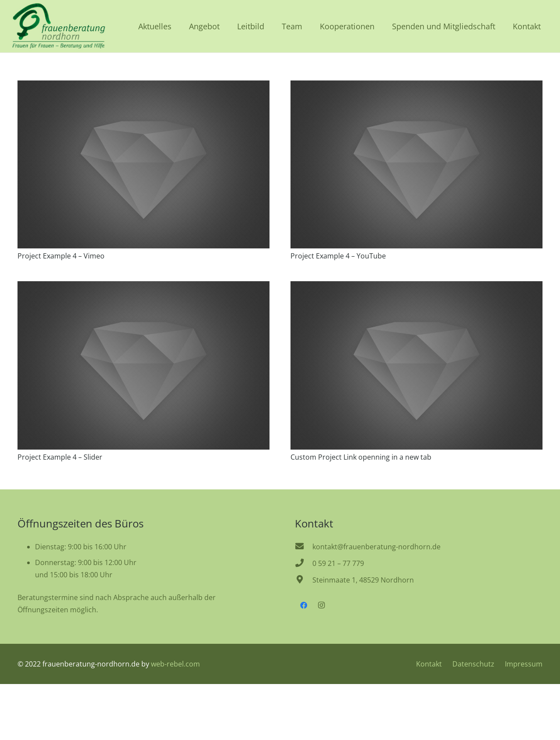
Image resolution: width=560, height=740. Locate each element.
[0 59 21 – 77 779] (304, 563)
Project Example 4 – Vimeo (61, 256)
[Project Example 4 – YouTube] (416, 87)
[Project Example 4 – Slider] (143, 287)
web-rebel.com (175, 664)
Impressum (524, 664)
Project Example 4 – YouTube (338, 256)
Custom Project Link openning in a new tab (361, 457)
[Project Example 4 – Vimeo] (143, 87)
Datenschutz (473, 664)
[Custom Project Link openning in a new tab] (416, 287)
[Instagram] (321, 605)
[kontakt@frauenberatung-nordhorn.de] (304, 547)
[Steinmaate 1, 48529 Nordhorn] (304, 580)
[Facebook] (304, 605)
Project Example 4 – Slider (60, 457)
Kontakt (429, 664)
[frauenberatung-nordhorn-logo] (58, 26)
